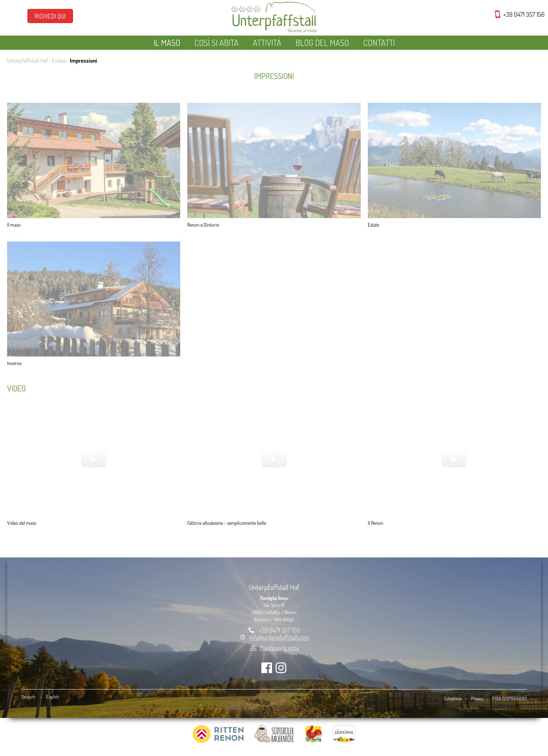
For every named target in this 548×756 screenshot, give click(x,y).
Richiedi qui (50, 16)
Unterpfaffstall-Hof (28, 60)
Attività (267, 43)
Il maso (167, 43)
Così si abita (216, 43)
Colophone (453, 698)
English (53, 697)
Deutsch (28, 697)
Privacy (477, 698)
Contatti (379, 43)
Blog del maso (322, 43)
